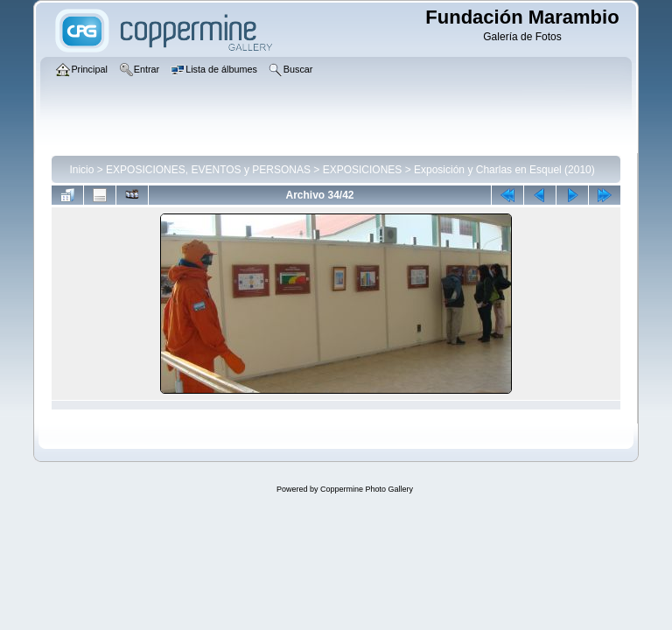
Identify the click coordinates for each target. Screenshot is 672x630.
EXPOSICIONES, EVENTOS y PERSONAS (208, 170)
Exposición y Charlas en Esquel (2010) (504, 170)
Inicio (81, 170)
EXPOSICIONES (363, 170)
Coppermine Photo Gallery (367, 489)
